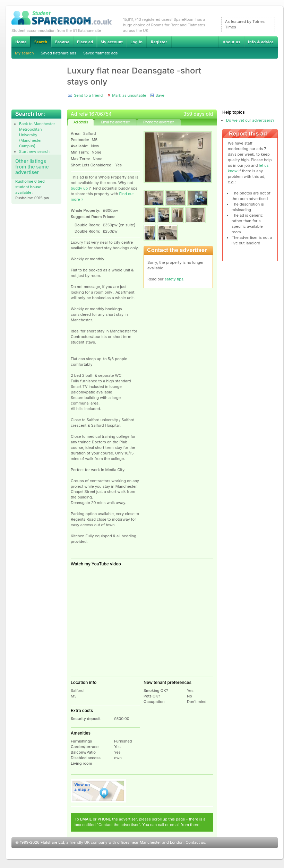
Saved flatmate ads (100, 53)
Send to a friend (88, 95)
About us (231, 42)
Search (41, 42)
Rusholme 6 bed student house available (30, 187)
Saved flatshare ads (59, 53)
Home (21, 42)
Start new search (34, 151)
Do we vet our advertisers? (250, 120)
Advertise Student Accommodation (85, 42)
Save (160, 95)
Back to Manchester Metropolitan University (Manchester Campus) (37, 135)
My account (112, 42)
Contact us (195, 842)
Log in (136, 42)
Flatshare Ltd (52, 842)
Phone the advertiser (158, 122)
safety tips (174, 279)
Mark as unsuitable (129, 95)
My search (24, 53)
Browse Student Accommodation (62, 42)
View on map (98, 791)
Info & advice (261, 42)
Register (159, 42)
